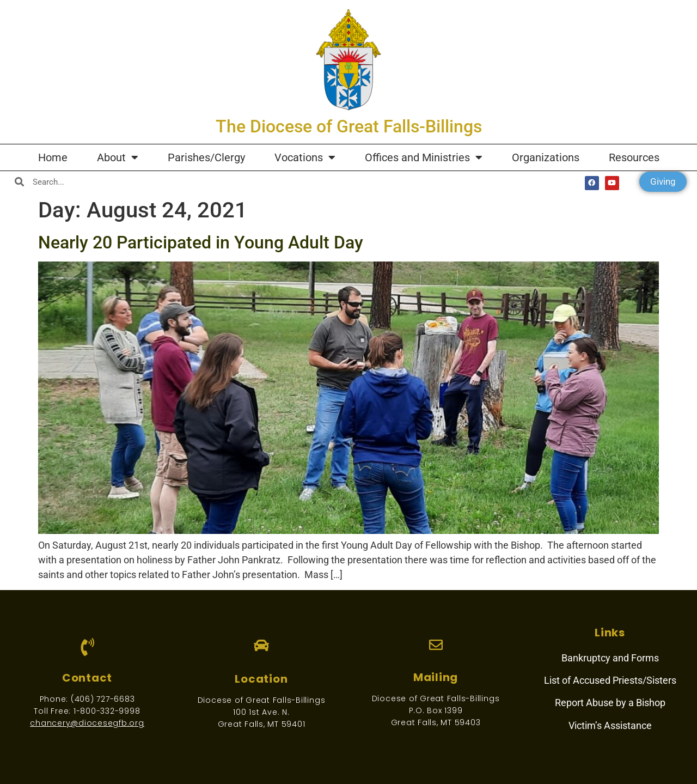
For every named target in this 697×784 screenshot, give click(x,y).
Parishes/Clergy (206, 157)
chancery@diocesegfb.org (87, 723)
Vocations (305, 157)
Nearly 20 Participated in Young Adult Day (201, 242)
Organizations (546, 157)
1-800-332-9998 (107, 711)
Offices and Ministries (424, 157)
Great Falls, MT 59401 (262, 724)
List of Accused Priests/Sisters (610, 680)
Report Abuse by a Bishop (610, 703)
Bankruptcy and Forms (610, 658)
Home (53, 157)
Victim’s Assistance (610, 725)
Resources (634, 157)
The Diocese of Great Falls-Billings (349, 126)
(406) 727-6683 (103, 699)
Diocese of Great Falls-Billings (262, 700)
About (118, 157)
